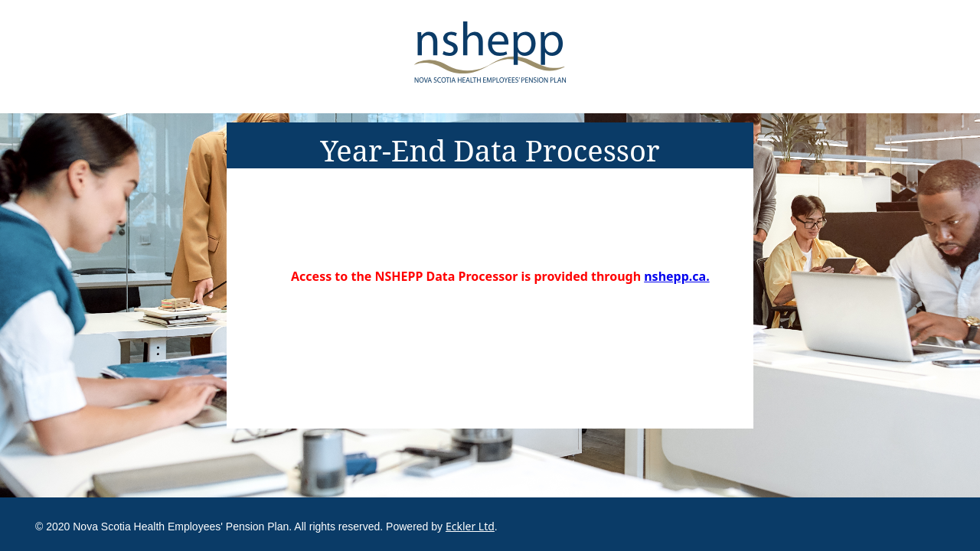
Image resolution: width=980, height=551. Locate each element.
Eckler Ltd (470, 526)
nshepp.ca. (676, 276)
